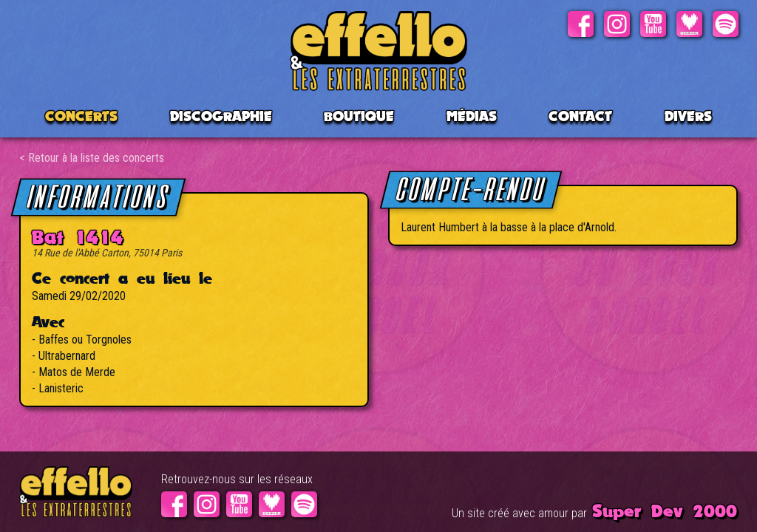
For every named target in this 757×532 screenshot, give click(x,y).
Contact (580, 116)
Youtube (653, 24)
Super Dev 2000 (665, 511)
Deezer (689, 24)
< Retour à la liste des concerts (92, 158)
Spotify (726, 24)
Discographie (221, 116)
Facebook (581, 24)
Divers (688, 116)
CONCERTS (81, 116)
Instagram (617, 24)
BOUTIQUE (359, 116)
